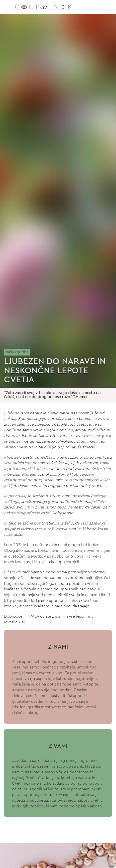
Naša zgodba (17, 352)
